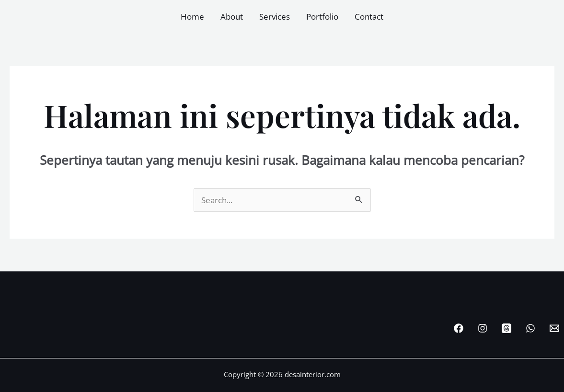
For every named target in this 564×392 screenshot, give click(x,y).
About (232, 17)
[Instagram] (483, 328)
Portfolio (322, 17)
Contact (369, 17)
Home (192, 17)
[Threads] (506, 328)
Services (275, 17)
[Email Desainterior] (554, 328)
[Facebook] (459, 328)
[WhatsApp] (530, 328)
